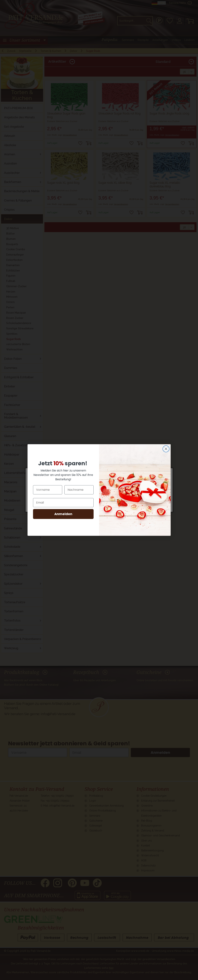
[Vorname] (48, 490)
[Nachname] (79, 490)
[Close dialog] (166, 449)
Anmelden (63, 514)
